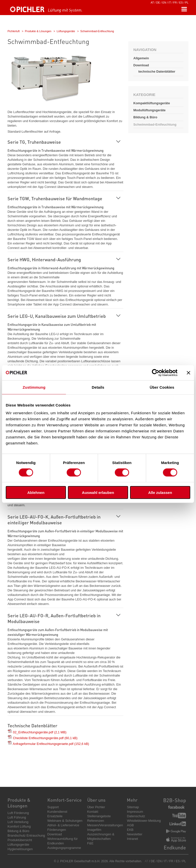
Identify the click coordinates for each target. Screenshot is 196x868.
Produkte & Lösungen (38, 31)
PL (187, 3)
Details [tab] (98, 387)
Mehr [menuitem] (132, 800)
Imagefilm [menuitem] (94, 830)
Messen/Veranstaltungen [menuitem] (105, 825)
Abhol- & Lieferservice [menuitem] (63, 825)
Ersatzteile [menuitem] (55, 816)
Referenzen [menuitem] (96, 821)
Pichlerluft (14, 31)
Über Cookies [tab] (162, 387)
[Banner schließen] (188, 373)
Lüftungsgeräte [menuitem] (18, 845)
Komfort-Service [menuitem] (65, 800)
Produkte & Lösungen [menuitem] (19, 803)
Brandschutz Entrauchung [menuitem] (26, 835)
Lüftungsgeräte (66, 31)
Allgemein (141, 58)
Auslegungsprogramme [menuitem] (64, 848)
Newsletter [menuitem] (134, 834)
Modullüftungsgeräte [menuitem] (150, 110)
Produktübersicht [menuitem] (20, 840)
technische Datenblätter (157, 71)
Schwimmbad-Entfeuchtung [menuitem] (155, 124)
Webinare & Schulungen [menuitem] (65, 821)
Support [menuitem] (53, 807)
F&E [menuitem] (90, 843)
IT (170, 3)
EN (164, 3)
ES (181, 3)
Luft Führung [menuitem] (17, 817)
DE (158, 3)
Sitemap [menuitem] (133, 807)
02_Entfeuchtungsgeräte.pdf (40, 732)
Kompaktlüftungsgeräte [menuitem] (152, 103)
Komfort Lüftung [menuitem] (19, 826)
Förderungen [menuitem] (57, 830)
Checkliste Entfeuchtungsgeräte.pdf (45, 738)
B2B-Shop (175, 800)
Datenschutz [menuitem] (136, 816)
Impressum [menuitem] (135, 812)
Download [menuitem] (55, 834)
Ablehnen (36, 493)
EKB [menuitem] (130, 830)
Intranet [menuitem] (132, 839)
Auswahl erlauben (98, 493)
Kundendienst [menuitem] (57, 812)
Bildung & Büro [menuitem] (145, 117)
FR (175, 3)
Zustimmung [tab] (34, 387)
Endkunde (175, 847)
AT (152, 3)
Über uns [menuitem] (96, 800)
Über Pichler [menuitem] (96, 807)
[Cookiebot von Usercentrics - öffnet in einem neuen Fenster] (156, 373)
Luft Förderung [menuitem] (18, 813)
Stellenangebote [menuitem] (99, 816)
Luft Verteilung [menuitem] (18, 822)
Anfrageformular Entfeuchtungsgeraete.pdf (51, 744)
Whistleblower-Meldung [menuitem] (144, 821)
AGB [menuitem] (130, 825)
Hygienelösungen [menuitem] (20, 849)
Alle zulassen (160, 493)
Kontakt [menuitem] (93, 812)
